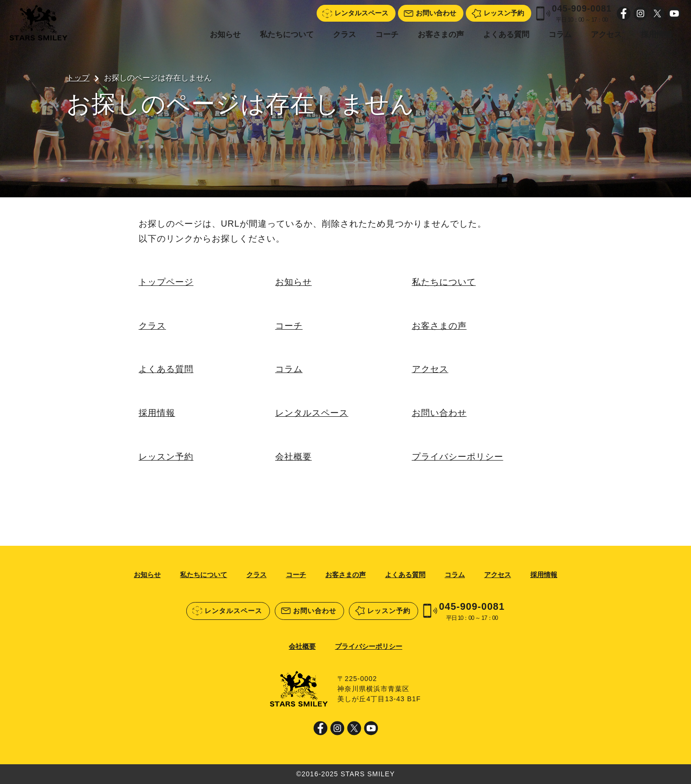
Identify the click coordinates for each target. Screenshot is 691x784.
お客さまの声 (441, 34)
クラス (345, 34)
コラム (560, 34)
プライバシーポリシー (458, 457)
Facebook (624, 13)
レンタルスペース (312, 413)
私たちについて (287, 34)
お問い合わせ (439, 413)
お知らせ (225, 34)
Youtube (674, 13)
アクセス (606, 34)
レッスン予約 (166, 457)
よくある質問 (506, 34)
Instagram (640, 13)
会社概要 (294, 457)
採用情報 (656, 34)
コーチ (387, 34)
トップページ (166, 282)
